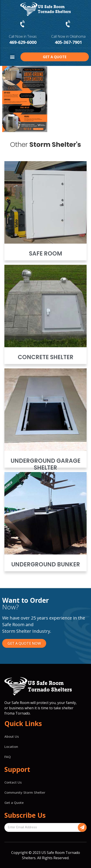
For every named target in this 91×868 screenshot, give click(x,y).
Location (11, 747)
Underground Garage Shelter (45, 464)
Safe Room (46, 254)
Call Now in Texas (23, 36)
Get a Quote (14, 803)
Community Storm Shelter (25, 792)
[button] (12, 57)
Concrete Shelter (46, 357)
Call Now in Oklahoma (68, 36)
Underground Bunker (46, 564)
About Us (12, 736)
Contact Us (13, 782)
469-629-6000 (23, 42)
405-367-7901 (68, 42)
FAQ (8, 757)
